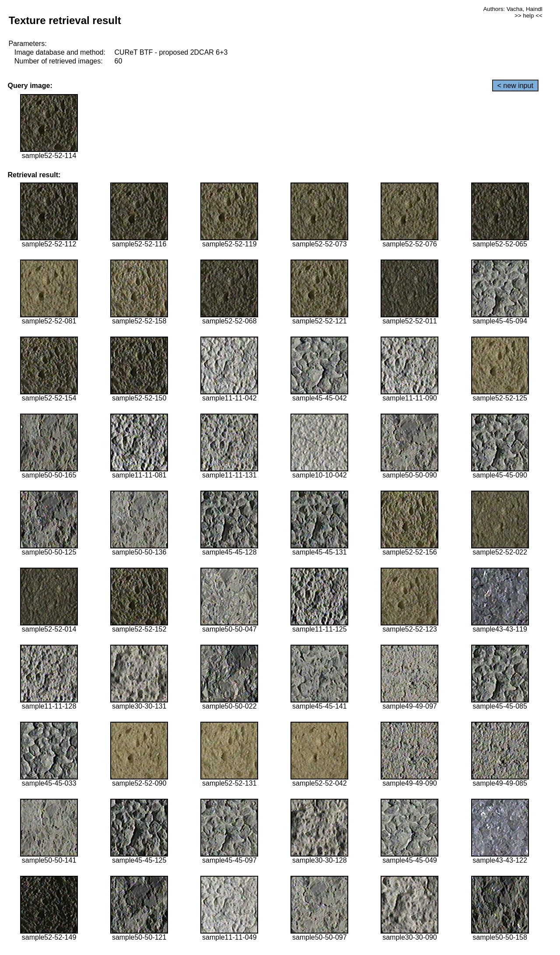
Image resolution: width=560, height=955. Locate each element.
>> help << (528, 16)
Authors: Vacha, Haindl (513, 9)
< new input (515, 86)
